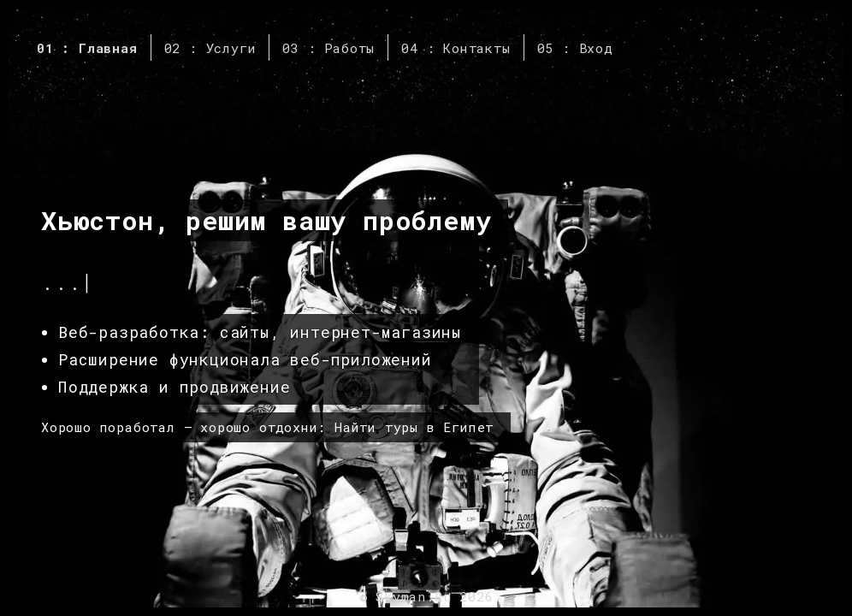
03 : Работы (328, 48)
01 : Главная (87, 48)
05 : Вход (575, 48)
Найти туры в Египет (414, 427)
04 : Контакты (456, 48)
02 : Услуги (210, 48)
